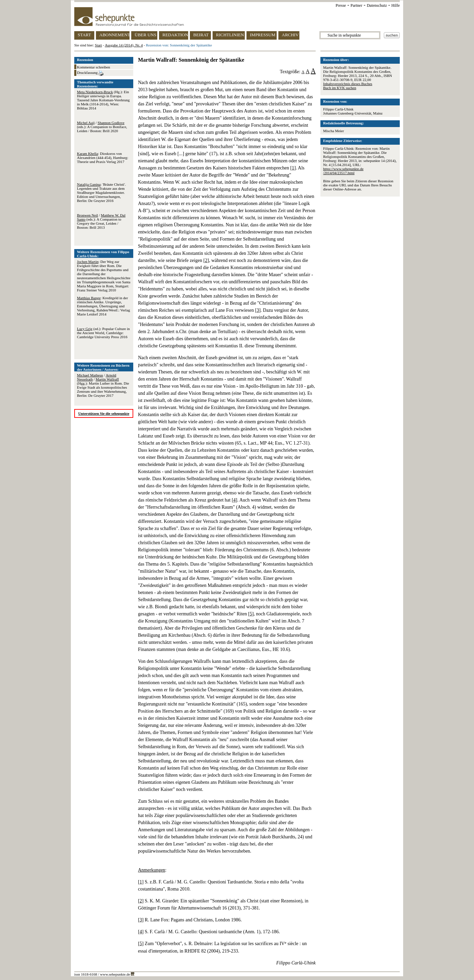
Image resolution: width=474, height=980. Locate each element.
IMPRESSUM (263, 35)
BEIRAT (201, 35)
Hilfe (396, 5)
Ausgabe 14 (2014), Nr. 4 (124, 45)
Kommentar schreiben (93, 67)
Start (98, 45)
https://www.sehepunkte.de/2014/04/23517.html (343, 171)
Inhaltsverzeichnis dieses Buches (348, 84)
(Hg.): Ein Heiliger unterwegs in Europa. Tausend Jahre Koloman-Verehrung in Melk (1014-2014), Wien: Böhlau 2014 (103, 100)
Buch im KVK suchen (340, 88)
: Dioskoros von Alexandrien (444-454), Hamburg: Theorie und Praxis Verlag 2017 (103, 158)
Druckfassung (90, 73)
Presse (341, 5)
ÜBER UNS (145, 35)
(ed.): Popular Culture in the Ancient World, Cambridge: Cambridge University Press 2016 (103, 333)
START (84, 35)
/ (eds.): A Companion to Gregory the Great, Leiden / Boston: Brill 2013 (101, 221)
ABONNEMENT (114, 35)
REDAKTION (175, 35)
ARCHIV (290, 35)
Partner (357, 5)
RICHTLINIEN (230, 35)
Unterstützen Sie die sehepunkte (104, 413)
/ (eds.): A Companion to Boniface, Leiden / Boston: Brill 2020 (102, 127)
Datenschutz (377, 5)
